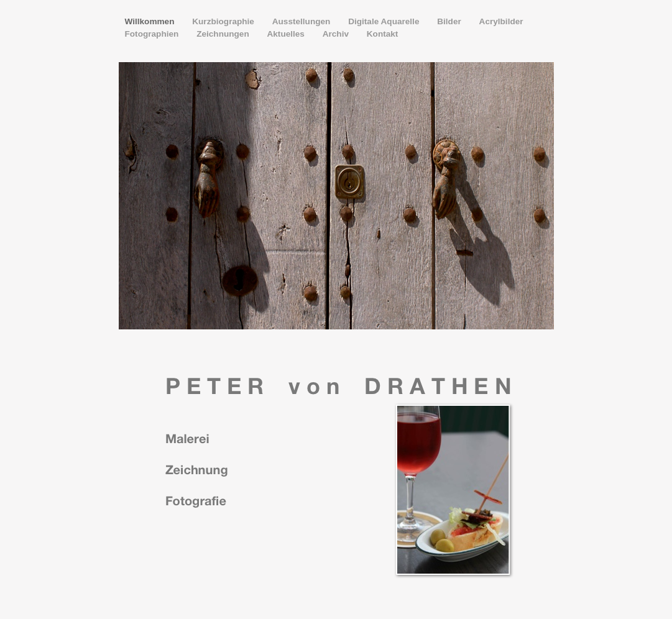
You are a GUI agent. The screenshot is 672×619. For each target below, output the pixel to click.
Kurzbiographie (224, 21)
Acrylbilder (501, 21)
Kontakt (383, 34)
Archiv (337, 34)
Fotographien (153, 34)
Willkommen (151, 21)
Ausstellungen (302, 21)
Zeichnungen (224, 34)
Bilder (450, 21)
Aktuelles (287, 34)
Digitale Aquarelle (385, 21)
